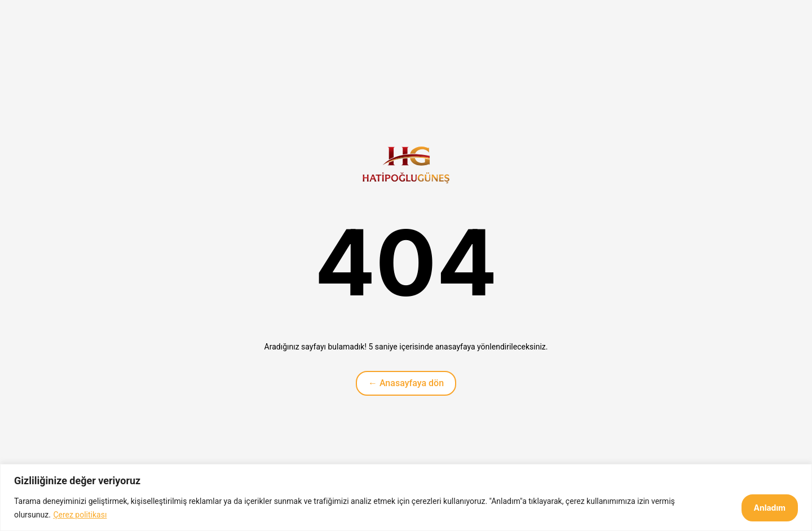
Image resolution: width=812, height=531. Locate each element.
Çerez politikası (80, 515)
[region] (406, 497)
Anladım (770, 508)
